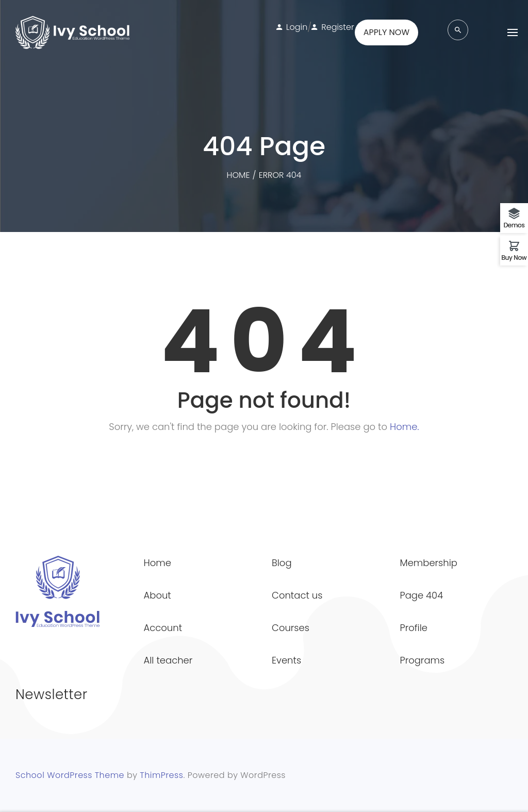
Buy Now (514, 257)
